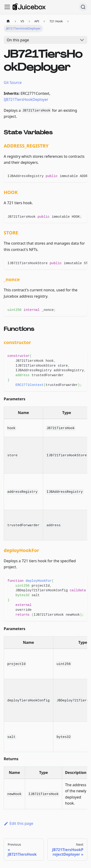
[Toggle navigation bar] (7, 7)
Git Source (13, 82)
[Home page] (8, 21)
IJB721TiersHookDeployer (26, 99)
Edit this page (19, 823)
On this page (18, 40)
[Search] (83, 7)
